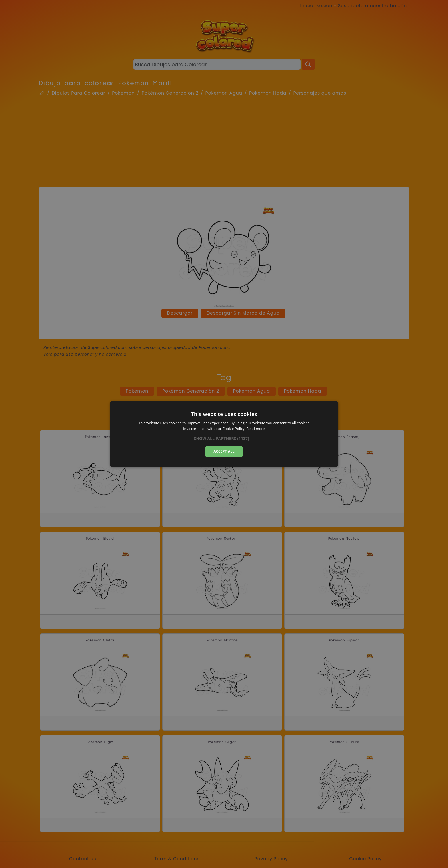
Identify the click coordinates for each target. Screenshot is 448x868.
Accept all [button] (224, 451)
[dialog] (224, 434)
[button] (224, 439)
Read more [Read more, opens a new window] (256, 429)
